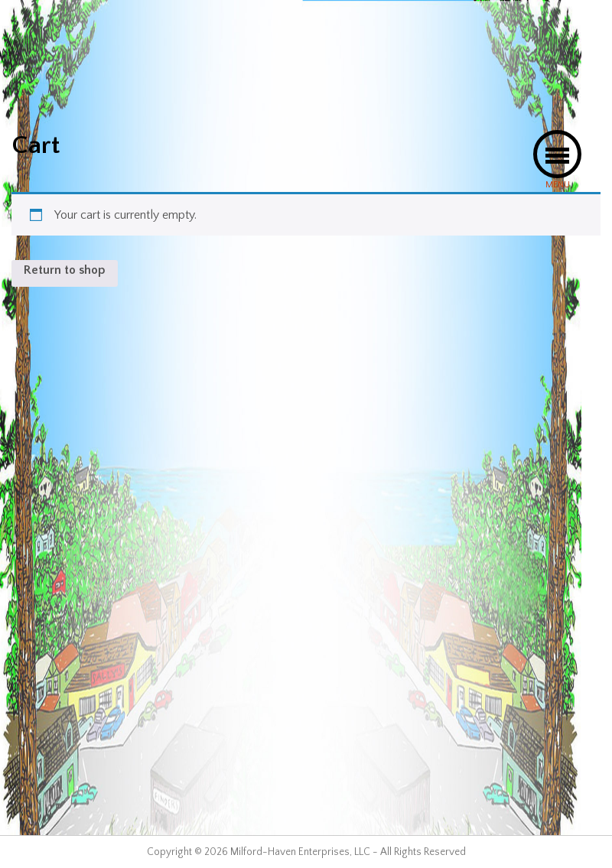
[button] (557, 154)
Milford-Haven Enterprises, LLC (300, 852)
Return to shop (65, 270)
